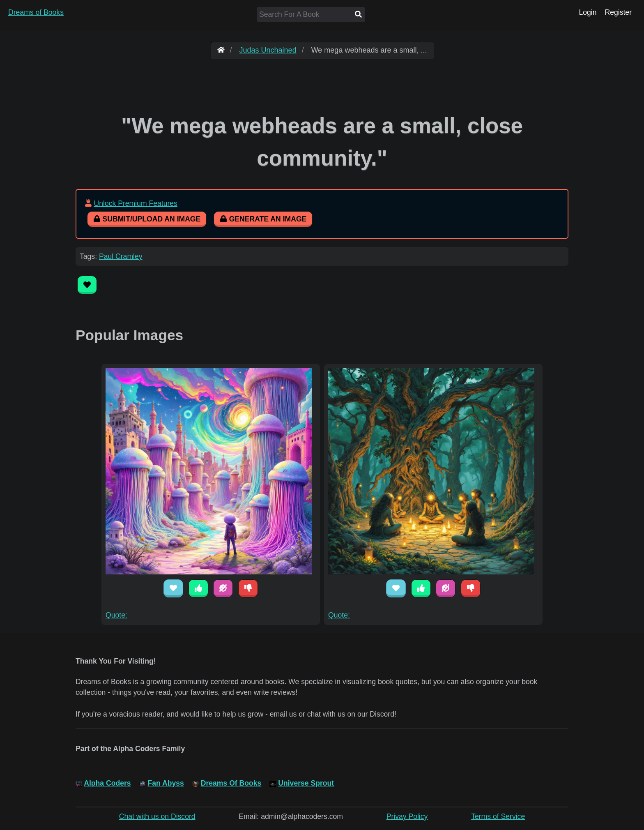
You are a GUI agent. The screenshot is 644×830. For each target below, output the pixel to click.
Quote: (116, 615)
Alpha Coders (107, 783)
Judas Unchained (268, 50)
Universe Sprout (306, 783)
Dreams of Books (36, 12)
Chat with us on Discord (157, 816)
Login (588, 12)
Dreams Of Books (231, 783)
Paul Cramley (121, 256)
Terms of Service (498, 816)
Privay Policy (407, 816)
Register (618, 12)
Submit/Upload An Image (147, 219)
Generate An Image (263, 219)
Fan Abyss (166, 783)
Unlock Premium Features (135, 203)
